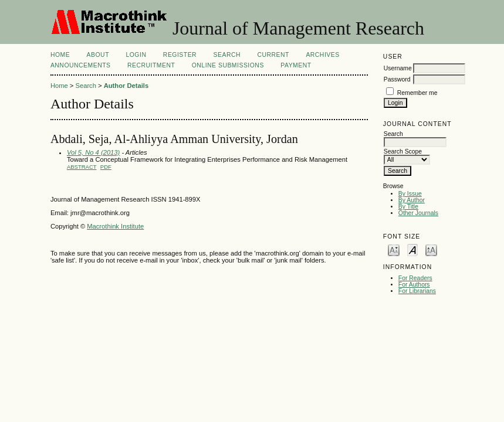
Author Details (126, 86)
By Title (408, 207)
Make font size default (412, 249)
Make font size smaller (394, 249)
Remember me (417, 93)
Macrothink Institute (115, 226)
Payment (296, 65)
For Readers (415, 278)
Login (136, 55)
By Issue (410, 194)
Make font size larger (431, 249)
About (98, 55)
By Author (412, 200)
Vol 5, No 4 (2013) (93, 152)
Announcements (81, 65)
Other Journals (418, 213)
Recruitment (151, 65)
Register (180, 55)
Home (60, 55)
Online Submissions (228, 65)
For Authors (414, 285)
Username (398, 68)
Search (227, 55)
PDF (106, 167)
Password (397, 79)
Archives (322, 55)
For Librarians (417, 291)
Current (273, 55)
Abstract (82, 167)
